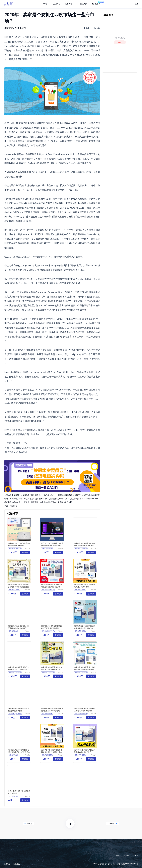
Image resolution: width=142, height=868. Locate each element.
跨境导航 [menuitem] (84, 4)
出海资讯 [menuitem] (56, 4)
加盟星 (136, 856)
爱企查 (127, 856)
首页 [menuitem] (45, 4)
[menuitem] (70, 4)
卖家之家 (14, 506)
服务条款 (7, 864)
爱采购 (117, 856)
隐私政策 (17, 864)
